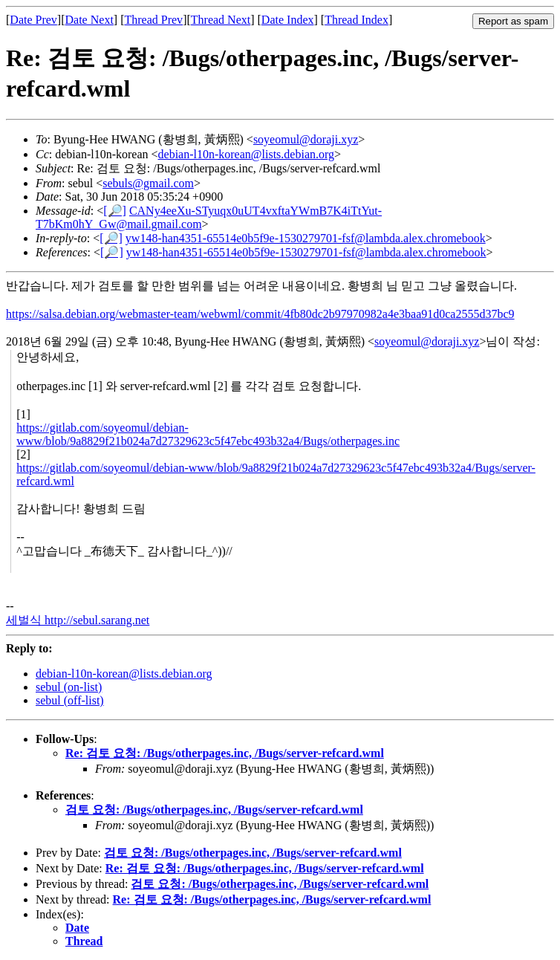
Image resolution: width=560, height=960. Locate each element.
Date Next (89, 20)
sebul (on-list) (69, 687)
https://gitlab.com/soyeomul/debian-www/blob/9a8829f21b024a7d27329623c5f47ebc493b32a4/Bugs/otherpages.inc (208, 434)
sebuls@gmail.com (148, 183)
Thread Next (221, 20)
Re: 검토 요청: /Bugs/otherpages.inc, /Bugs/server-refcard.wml (225, 753)
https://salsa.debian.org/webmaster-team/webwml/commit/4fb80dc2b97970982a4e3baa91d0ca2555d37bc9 (260, 314)
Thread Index (356, 20)
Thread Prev (153, 20)
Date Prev (33, 20)
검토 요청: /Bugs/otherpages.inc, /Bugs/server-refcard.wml (214, 810)
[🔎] (115, 211)
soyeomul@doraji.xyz (306, 139)
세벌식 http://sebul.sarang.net (78, 620)
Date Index (288, 20)
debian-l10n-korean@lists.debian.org (247, 154)
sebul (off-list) (70, 700)
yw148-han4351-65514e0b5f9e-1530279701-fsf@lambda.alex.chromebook (306, 238)
